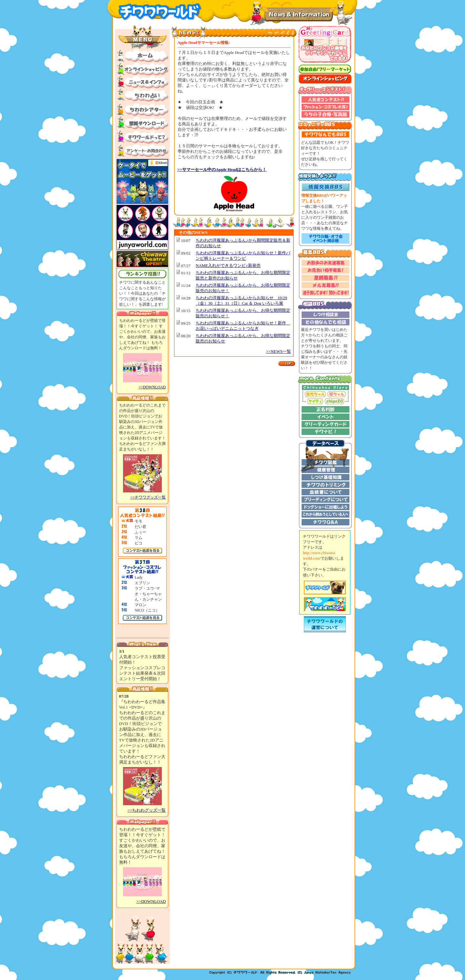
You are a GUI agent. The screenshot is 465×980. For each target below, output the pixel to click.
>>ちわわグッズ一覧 (147, 810)
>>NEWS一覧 (279, 351)
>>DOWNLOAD (152, 387)
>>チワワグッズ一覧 (148, 497)
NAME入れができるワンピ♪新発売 (228, 265)
